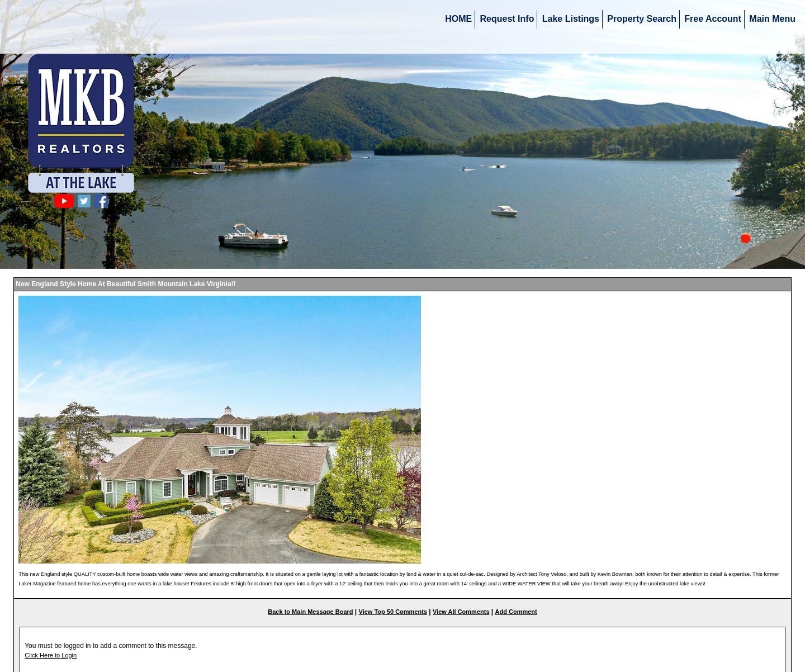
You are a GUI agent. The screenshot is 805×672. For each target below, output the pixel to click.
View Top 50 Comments (393, 612)
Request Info (507, 19)
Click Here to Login (51, 655)
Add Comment (516, 612)
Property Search (642, 19)
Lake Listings (571, 19)
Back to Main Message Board (310, 612)
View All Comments (461, 612)
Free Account (713, 19)
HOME (458, 19)
